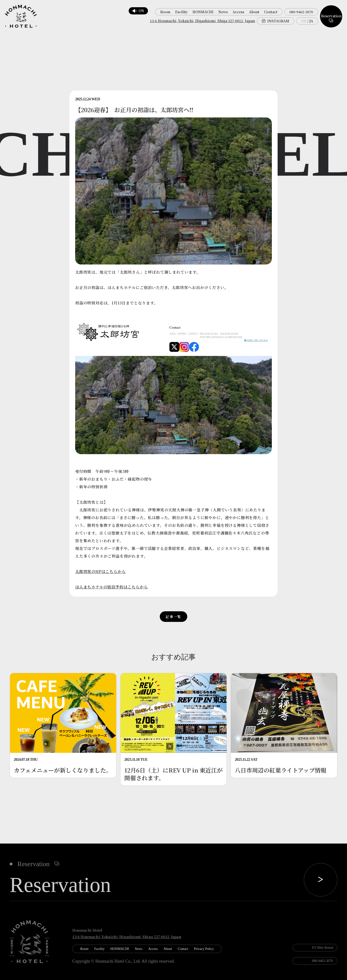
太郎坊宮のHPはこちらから (100, 571)
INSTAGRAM (276, 21)
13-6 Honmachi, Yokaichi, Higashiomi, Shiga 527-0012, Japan (202, 21)
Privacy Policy (204, 949)
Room (165, 12)
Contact (271, 12)
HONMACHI (203, 12)
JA (311, 21)
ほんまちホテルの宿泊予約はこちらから (111, 587)
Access (238, 12)
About (254, 12)
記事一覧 (173, 617)
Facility (181, 12)
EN (304, 21)
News (223, 12)
